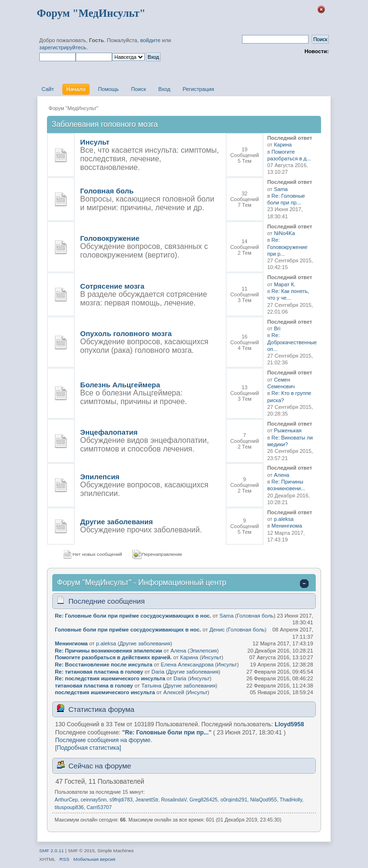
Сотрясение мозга (112, 286)
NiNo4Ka (285, 233)
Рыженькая (288, 430)
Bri (277, 328)
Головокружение (110, 238)
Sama (281, 189)
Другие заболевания (116, 522)
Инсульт (95, 142)
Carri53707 (99, 807)
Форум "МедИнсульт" (91, 13)
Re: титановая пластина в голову (99, 672)
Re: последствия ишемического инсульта (110, 678)
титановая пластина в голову (94, 686)
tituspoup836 (69, 807)
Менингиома (287, 526)
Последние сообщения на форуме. (103, 740)
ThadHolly (291, 800)
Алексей (174, 692)
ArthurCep (66, 800)
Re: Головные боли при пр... (167, 733)
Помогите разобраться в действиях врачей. (113, 657)
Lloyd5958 (289, 724)
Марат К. (285, 284)
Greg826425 (203, 800)
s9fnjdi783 (121, 800)
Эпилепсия (100, 477)
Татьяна (151, 686)
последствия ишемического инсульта (105, 692)
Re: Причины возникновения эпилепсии (108, 651)
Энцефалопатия (109, 432)
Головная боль (107, 191)
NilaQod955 (264, 800)
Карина (283, 145)
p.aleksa (284, 519)
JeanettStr (147, 800)
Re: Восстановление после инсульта (103, 665)
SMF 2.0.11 (52, 851)
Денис (217, 630)
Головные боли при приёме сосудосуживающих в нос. (128, 630)
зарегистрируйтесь (63, 47)
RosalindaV (174, 800)
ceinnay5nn (93, 800)
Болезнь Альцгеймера (120, 385)
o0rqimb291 (234, 800)
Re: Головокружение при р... (287, 247)
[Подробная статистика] (88, 748)
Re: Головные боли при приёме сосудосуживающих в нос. (133, 616)
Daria (158, 672)
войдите (150, 40)
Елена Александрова (187, 665)
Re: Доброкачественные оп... (292, 342)
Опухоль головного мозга (126, 333)
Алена (282, 475)
